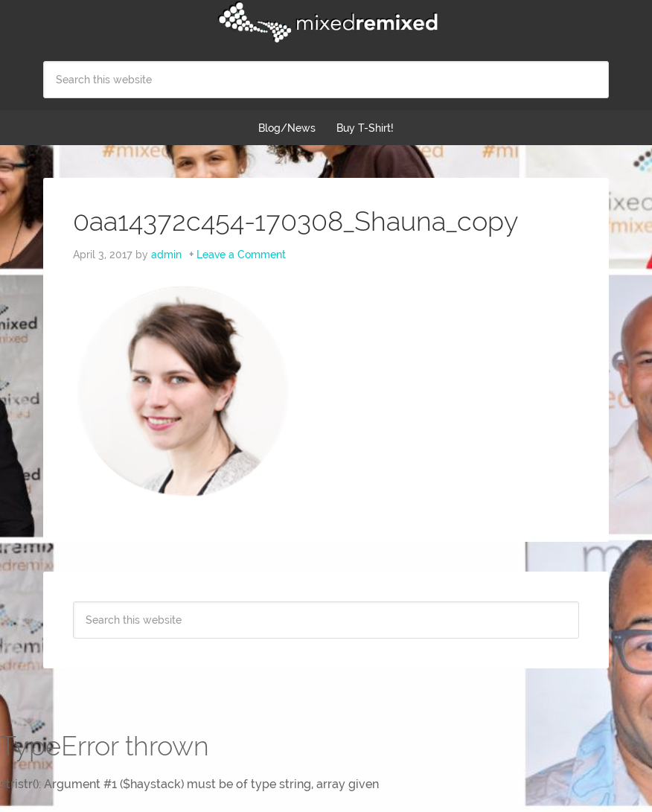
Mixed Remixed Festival (326, 22)
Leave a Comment (241, 255)
